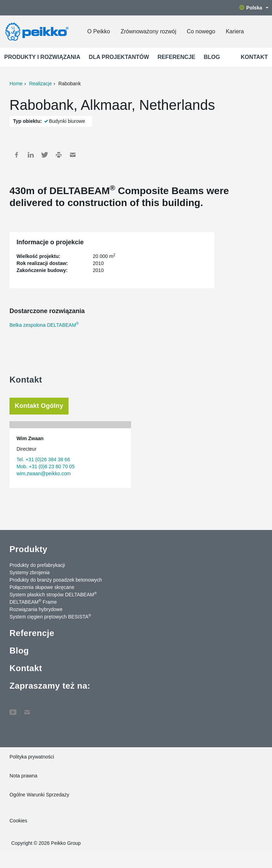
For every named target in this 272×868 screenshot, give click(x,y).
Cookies (18, 821)
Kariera (235, 31)
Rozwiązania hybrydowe (36, 609)
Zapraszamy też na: (50, 686)
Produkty (28, 549)
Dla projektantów (119, 57)
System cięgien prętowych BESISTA (50, 616)
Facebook (17, 155)
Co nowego (201, 31)
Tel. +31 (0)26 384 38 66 (43, 459)
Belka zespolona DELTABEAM (44, 325)
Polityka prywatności (32, 757)
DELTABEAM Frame (33, 602)
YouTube (13, 709)
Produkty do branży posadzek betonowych (56, 580)
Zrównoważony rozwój (148, 31)
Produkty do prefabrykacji (37, 565)
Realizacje (41, 84)
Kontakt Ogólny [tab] (39, 406)
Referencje (176, 57)
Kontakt (254, 57)
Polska (254, 8)
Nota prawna (23, 776)
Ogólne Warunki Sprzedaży (39, 795)
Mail (73, 155)
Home (16, 84)
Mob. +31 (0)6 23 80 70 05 (46, 466)
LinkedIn (31, 155)
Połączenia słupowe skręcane (42, 587)
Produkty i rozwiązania (42, 57)
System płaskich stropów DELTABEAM (53, 594)
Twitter (45, 155)
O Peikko (99, 31)
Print (59, 155)
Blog (212, 57)
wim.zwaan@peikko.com (44, 473)
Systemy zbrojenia (30, 572)
